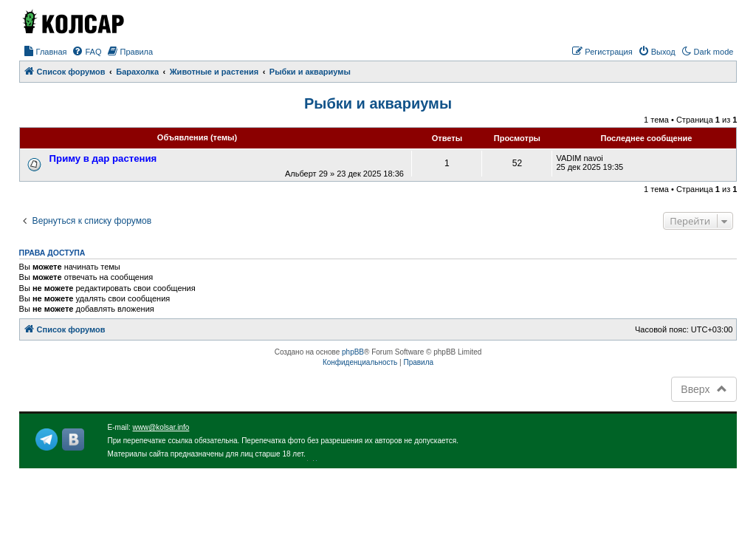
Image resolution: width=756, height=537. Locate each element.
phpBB (353, 352)
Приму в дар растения (103, 158)
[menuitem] (45, 52)
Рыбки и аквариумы (378, 103)
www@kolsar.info (161, 427)
